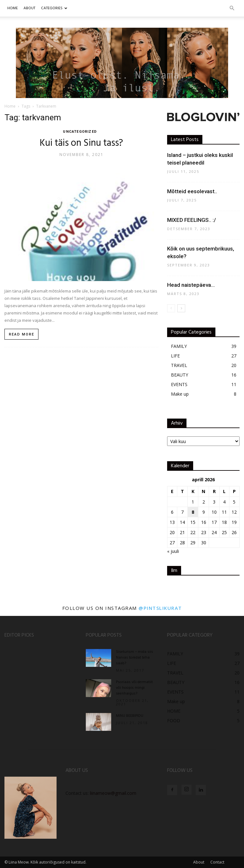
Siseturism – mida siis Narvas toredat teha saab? (135, 658)
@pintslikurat (160, 608)
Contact (217, 862)
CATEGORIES (54, 8)
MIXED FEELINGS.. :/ (192, 220)
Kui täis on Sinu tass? (81, 143)
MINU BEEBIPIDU (130, 716)
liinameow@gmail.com (113, 793)
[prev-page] (171, 308)
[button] (232, 8)
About (199, 862)
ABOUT (29, 8)
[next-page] (181, 308)
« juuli (173, 551)
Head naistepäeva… (191, 285)
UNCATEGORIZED (80, 132)
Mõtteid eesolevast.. (192, 191)
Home (13, 8)
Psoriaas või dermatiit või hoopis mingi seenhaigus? (134, 688)
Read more (22, 334)
